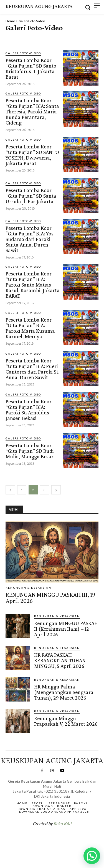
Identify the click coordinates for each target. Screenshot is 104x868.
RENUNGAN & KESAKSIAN (28, 588)
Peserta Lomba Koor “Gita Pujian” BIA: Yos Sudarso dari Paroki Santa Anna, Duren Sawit (30, 239)
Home (10, 21)
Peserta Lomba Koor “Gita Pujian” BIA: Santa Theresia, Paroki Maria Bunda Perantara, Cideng (32, 111)
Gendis (69, 838)
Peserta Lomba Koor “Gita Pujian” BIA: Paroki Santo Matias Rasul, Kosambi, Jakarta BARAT (33, 285)
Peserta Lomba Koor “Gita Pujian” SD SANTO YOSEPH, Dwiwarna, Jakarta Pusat (32, 155)
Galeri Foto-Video (23, 53)
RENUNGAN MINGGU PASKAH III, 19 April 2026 (50, 598)
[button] (92, 856)
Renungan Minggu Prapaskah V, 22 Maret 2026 (66, 721)
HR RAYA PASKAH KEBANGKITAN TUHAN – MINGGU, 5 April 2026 (62, 660)
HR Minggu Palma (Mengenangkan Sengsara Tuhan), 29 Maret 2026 (64, 692)
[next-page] (56, 490)
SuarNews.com (43, 838)
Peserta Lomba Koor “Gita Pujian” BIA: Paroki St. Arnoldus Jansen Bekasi (29, 410)
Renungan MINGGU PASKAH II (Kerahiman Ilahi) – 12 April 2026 (66, 629)
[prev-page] (10, 490)
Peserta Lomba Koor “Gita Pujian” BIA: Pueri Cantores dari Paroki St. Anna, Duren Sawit (32, 369)
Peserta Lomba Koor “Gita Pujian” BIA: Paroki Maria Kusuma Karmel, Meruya (30, 328)
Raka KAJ (62, 824)
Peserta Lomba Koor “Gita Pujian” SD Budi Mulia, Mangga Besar (30, 451)
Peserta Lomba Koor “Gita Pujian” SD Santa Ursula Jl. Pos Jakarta (31, 196)
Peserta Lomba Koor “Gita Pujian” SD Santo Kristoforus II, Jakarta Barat (31, 68)
